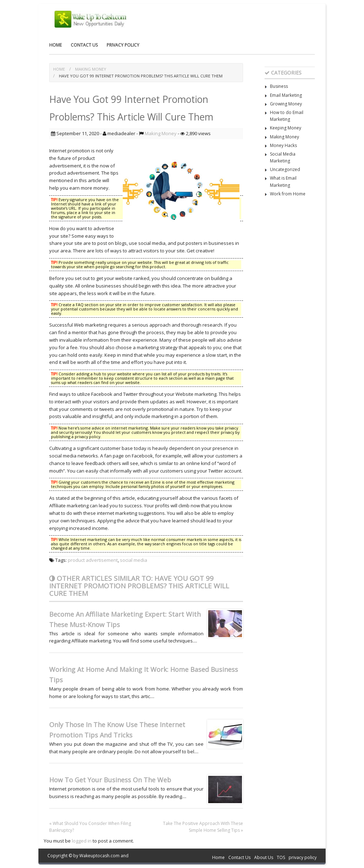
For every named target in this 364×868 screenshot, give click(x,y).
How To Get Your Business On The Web (110, 780)
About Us (264, 857)
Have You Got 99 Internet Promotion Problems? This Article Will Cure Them (141, 76)
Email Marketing (286, 95)
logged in (82, 841)
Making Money (91, 69)
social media (134, 560)
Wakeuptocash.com (99, 856)
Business (279, 86)
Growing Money (286, 104)
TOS (281, 857)
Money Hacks (283, 145)
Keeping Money (286, 128)
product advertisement (93, 560)
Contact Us (84, 45)
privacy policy (123, 45)
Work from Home (288, 194)
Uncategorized (285, 169)
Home (55, 45)
